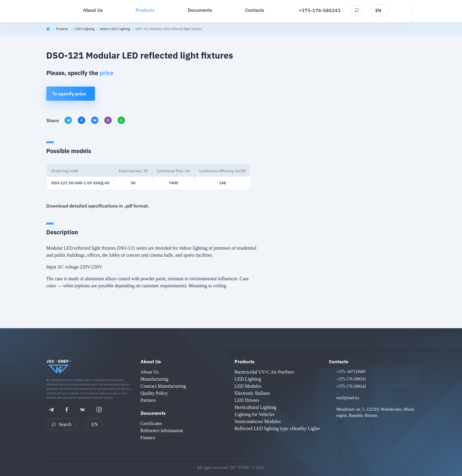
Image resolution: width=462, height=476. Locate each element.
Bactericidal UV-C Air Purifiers (264, 372)
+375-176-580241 (346, 11)
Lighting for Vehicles (255, 414)
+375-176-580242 (351, 386)
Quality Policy (154, 393)
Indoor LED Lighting (115, 29)
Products (63, 29)
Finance (148, 438)
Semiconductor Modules (258, 421)
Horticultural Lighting (255, 407)
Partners (148, 400)
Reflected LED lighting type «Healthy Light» (277, 428)
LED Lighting (85, 29)
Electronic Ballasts (252, 393)
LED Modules (248, 386)
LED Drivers (247, 400)
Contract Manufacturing (163, 386)
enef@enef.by (348, 398)
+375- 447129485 (351, 372)
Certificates (151, 423)
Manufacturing (155, 379)
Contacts (339, 361)
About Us (151, 361)
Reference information (162, 431)
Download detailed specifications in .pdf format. (98, 206)
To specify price (69, 94)
